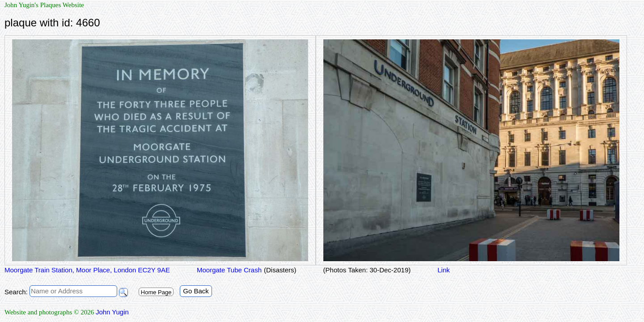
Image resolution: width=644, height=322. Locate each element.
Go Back (196, 291)
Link (444, 270)
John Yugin (112, 312)
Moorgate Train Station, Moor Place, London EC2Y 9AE (87, 270)
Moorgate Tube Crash (229, 270)
